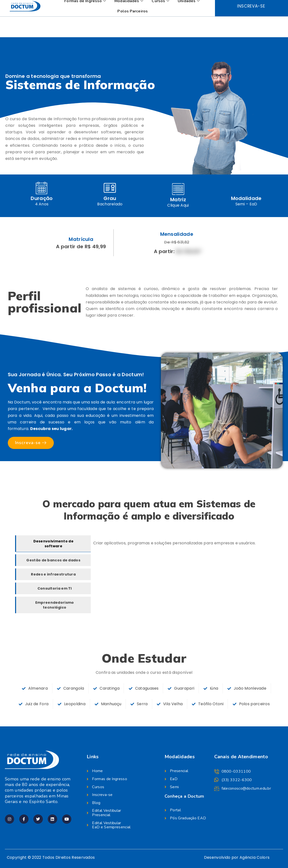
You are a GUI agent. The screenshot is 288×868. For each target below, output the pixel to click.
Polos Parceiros (133, 32)
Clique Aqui (178, 205)
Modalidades (129, 22)
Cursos (161, 22)
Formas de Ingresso (86, 22)
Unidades (189, 22)
